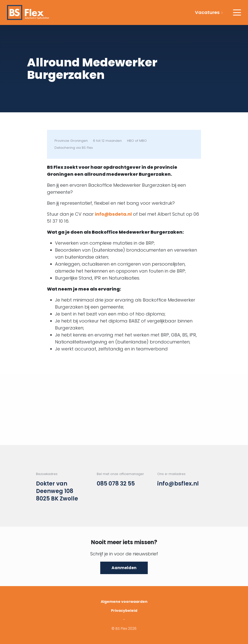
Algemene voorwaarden (124, 602)
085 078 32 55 (116, 484)
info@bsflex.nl (178, 484)
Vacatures (207, 12)
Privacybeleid (124, 611)
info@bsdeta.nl (113, 214)
